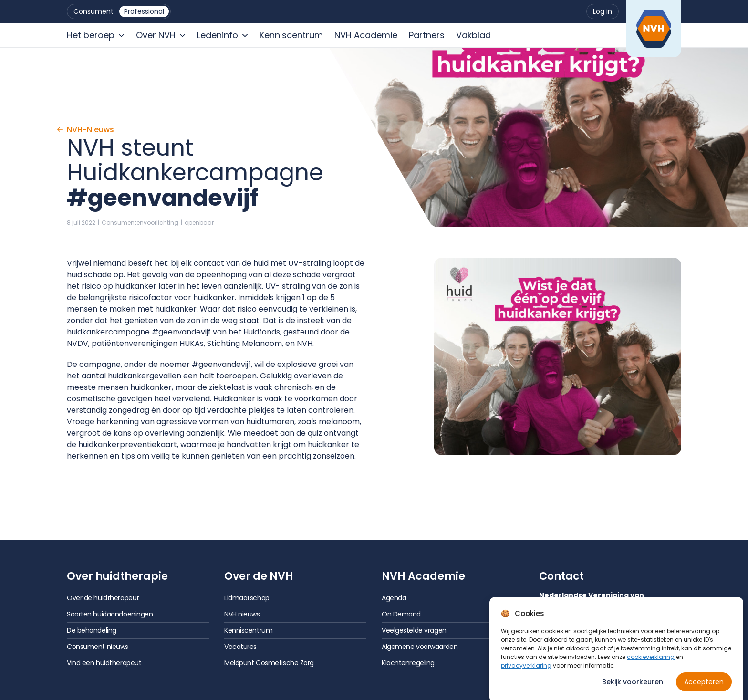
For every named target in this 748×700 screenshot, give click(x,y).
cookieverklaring (651, 663)
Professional (144, 11)
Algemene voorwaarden (420, 647)
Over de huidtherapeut (103, 598)
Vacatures (240, 647)
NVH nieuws (242, 614)
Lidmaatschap (247, 598)
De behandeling (92, 630)
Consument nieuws (98, 647)
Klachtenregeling (408, 663)
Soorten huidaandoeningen (110, 614)
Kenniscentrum (248, 630)
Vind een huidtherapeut (104, 663)
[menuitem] (93, 11)
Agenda (394, 598)
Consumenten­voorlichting (140, 223)
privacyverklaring (526, 671)
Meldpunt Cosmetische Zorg (269, 663)
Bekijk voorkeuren (633, 688)
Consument (93, 11)
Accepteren (704, 688)
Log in (603, 11)
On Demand (401, 614)
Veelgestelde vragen (414, 630)
